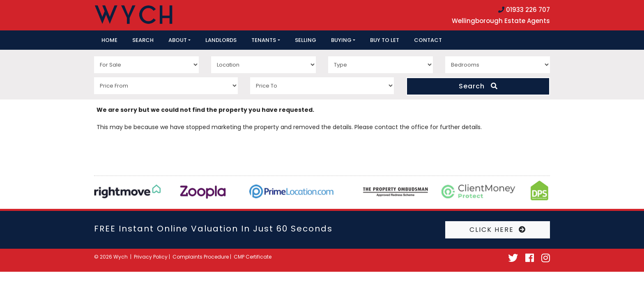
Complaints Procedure (201, 257)
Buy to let (385, 40)
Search (143, 40)
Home (109, 40)
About (178, 40)
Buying (341, 40)
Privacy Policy (151, 257)
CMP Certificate (253, 257)
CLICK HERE (498, 230)
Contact (428, 40)
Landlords (221, 40)
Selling (306, 40)
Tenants (264, 40)
